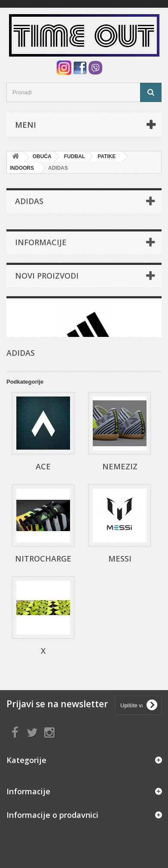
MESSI (120, 559)
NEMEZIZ (120, 466)
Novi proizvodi (47, 276)
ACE (43, 466)
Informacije (41, 242)
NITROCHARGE (43, 559)
